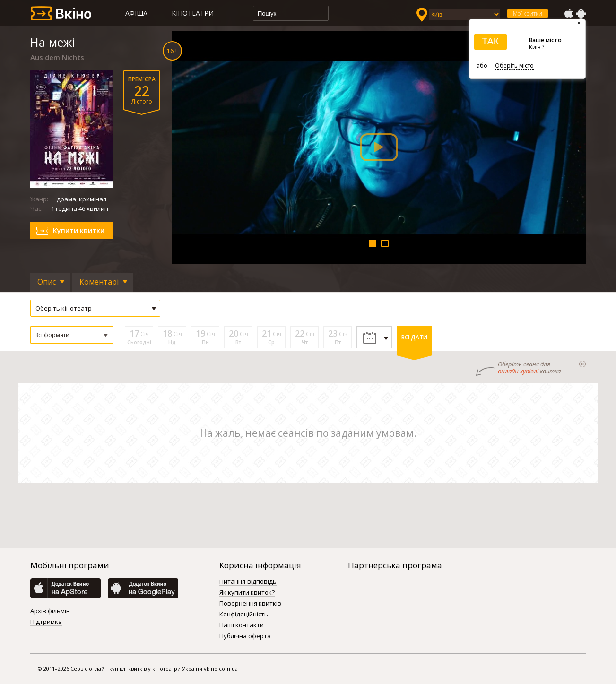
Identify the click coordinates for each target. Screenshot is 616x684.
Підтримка (46, 622)
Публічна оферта (245, 636)
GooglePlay (581, 14)
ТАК (490, 41)
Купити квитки (79, 230)
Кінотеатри (193, 13)
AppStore (568, 14)
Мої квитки (528, 13)
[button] (72, 335)
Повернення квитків (250, 604)
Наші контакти (242, 625)
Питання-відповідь (248, 582)
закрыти (582, 364)
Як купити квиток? (247, 593)
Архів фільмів (50, 611)
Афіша (136, 13)
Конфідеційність (244, 615)
